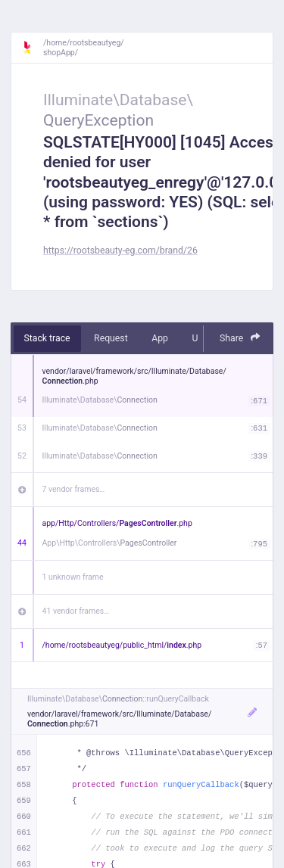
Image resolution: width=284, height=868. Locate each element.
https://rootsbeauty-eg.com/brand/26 (120, 250)
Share (240, 338)
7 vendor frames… (74, 489)
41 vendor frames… (76, 611)
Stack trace (47, 338)
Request (111, 338)
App (160, 338)
